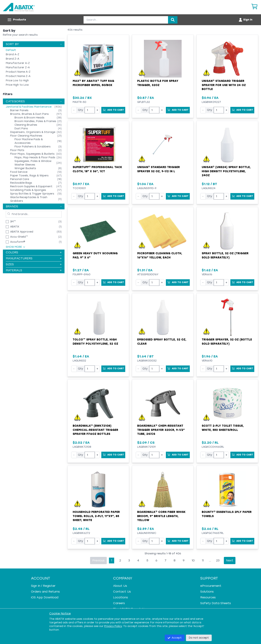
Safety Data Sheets (216, 603)
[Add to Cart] (113, 110)
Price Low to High (17, 80)
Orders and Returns (45, 592)
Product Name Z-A (18, 76)
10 (193, 560)
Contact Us (122, 592)
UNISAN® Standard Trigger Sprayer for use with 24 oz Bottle (224, 85)
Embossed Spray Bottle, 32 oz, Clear (162, 342)
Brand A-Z (13, 54)
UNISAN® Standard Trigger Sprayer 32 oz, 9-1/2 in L (159, 169)
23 (218, 560)
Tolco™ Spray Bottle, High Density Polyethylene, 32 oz (95, 342)
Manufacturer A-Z (18, 63)
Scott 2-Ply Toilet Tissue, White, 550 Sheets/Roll (223, 428)
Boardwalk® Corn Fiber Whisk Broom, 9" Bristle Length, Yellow (161, 516)
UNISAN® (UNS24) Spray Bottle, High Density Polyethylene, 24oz (226, 171)
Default (11, 50)
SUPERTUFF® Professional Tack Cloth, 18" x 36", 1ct (97, 169)
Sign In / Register (43, 586)
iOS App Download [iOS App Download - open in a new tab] (45, 597)
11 (203, 560)
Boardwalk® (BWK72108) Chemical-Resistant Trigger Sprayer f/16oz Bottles (95, 430)
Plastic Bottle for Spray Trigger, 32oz (158, 83)
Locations (121, 597)
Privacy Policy (113, 626)
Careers (119, 603)
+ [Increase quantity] (97, 110)
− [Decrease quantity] (74, 110)
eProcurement (211, 586)
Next (230, 560)
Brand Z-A (13, 59)
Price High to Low (17, 85)
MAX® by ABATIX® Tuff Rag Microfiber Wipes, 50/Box (93, 83)
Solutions (207, 592)
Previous (98, 560)
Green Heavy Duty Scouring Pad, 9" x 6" (95, 255)
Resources (208, 597)
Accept (175, 638)
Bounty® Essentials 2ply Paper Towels (227, 514)
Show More (16, 247)
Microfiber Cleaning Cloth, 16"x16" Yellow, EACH (160, 255)
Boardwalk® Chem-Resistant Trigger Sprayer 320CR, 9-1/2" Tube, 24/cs (161, 430)
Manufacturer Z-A (18, 67)
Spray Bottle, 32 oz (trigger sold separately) (225, 255)
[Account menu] (245, 20)
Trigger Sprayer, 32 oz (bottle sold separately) (227, 342)
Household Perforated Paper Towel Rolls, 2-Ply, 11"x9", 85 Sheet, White (96, 516)
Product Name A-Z (18, 72)
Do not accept (199, 638)
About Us (120, 586)
